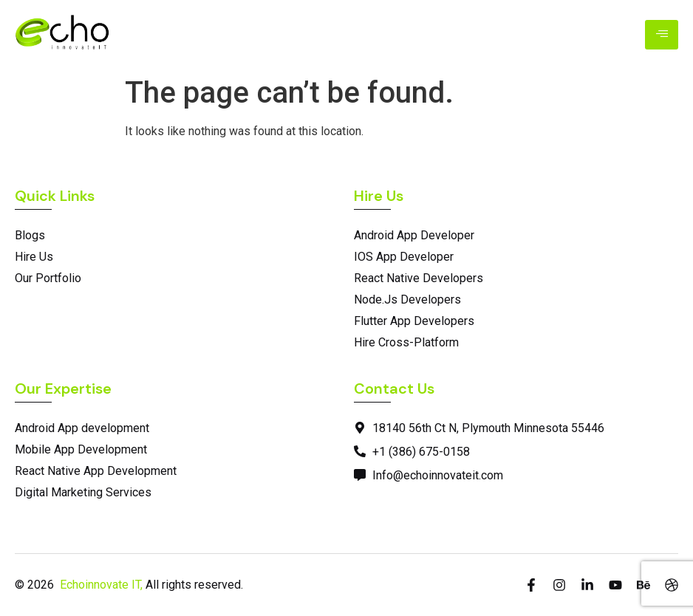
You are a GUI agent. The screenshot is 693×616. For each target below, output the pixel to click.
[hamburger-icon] (662, 35)
